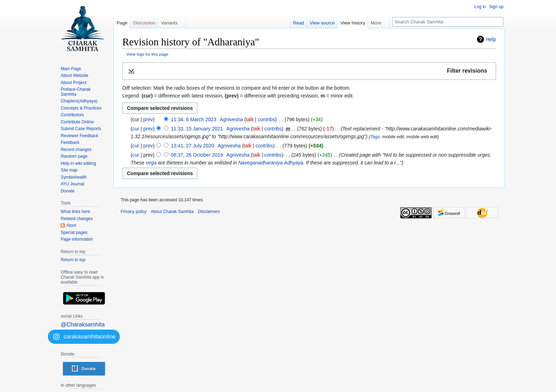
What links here (75, 212)
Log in (480, 7)
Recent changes (76, 150)
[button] (309, 71)
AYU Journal (72, 184)
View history (353, 23)
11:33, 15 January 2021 (197, 129)
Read (298, 23)
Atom (71, 225)
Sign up (496, 7)
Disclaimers (209, 212)
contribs (266, 119)
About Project (73, 83)
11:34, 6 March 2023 (194, 119)
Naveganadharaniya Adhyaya (271, 163)
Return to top (73, 260)
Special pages (74, 233)
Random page (74, 156)
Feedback (70, 142)
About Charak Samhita (172, 212)
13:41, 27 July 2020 (193, 146)
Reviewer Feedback (79, 136)
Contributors (72, 115)
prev (148, 119)
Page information (77, 239)
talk (250, 119)
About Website (74, 75)
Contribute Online (77, 122)
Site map (69, 170)
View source (322, 23)
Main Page (71, 69)
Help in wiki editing (78, 163)
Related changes (77, 219)
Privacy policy (134, 212)
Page (122, 23)
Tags (375, 137)
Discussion (144, 23)
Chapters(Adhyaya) (79, 101)
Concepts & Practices (81, 108)
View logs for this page (148, 54)
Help (491, 39)
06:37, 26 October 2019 (197, 155)
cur (136, 129)
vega (151, 163)
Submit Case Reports (81, 129)
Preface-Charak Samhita (76, 92)
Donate (68, 191)
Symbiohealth (74, 177)
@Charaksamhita (83, 324)
